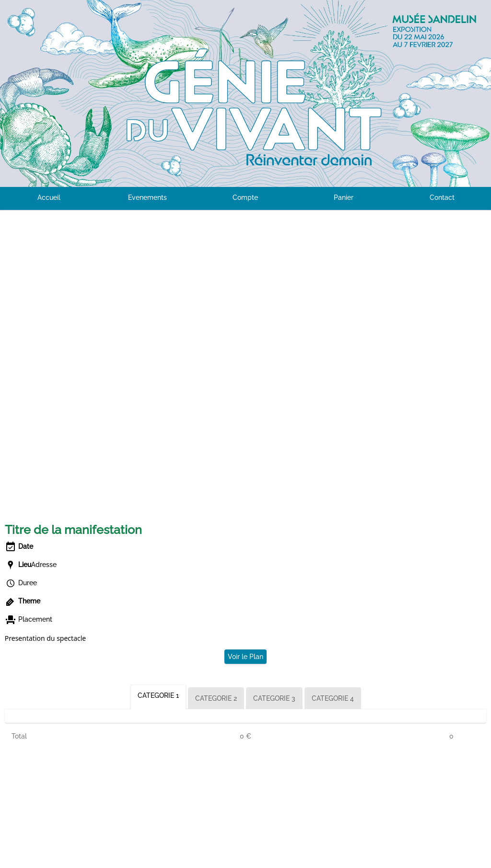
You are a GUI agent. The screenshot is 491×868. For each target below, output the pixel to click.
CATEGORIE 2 (216, 698)
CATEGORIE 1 (158, 695)
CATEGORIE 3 (274, 698)
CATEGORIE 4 (333, 698)
